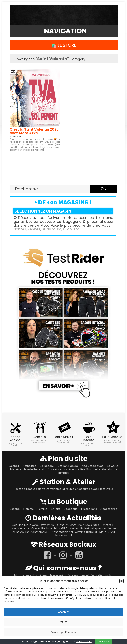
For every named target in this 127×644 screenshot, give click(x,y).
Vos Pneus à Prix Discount (80, 469)
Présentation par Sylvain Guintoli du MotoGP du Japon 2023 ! (83, 534)
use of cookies (84, 641)
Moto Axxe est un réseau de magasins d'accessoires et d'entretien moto (63, 575)
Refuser (64, 622)
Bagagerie (71, 509)
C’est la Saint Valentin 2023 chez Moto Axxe (34, 131)
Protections (89, 509)
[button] (122, 581)
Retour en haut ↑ (63, 176)
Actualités (29, 466)
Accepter (63, 612)
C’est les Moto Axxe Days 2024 (78, 525)
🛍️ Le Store (64, 45)
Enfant (55, 509)
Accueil (14, 466)
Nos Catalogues (92, 466)
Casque (15, 509)
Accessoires (109, 509)
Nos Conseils (50, 469)
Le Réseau (47, 466)
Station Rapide (68, 466)
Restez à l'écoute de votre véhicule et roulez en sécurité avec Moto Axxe (63, 489)
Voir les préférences (64, 632)
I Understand (103, 641)
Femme (42, 509)
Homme (29, 509)
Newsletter (30, 469)
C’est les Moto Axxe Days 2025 (33, 525)
